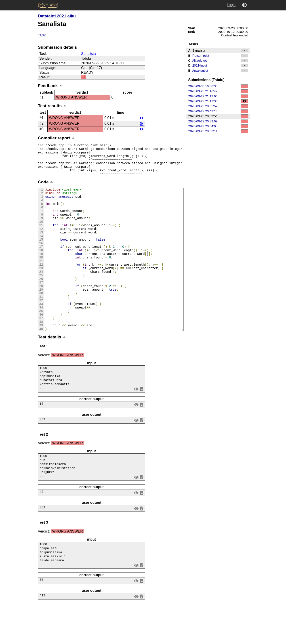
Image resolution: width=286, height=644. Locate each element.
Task (42, 35)
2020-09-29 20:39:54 (218, 116)
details (142, 118)
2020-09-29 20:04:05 (218, 126)
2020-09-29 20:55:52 (218, 106)
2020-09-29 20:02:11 (218, 131)
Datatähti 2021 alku (57, 16)
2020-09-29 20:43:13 (218, 111)
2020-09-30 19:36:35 (218, 86)
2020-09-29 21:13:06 (218, 96)
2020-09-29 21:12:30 (218, 101)
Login (231, 5)
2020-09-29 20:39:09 (218, 121)
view (136, 423)
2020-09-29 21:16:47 (218, 91)
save (142, 423)
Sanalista (88, 54)
